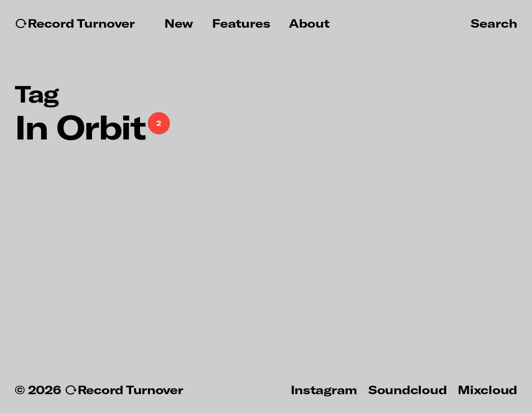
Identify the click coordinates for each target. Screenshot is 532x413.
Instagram (324, 389)
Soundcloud (407, 389)
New (179, 23)
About (309, 23)
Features (241, 23)
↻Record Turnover (75, 23)
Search (494, 23)
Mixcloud (487, 389)
